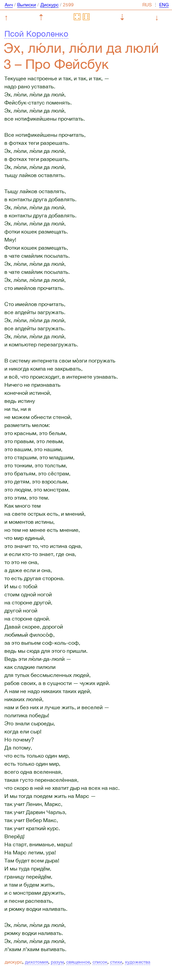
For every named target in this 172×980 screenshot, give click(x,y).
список (100, 962)
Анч (9, 5)
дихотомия (37, 962)
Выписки (27, 5)
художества (137, 962)
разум (57, 962)
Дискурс (49, 5)
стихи (116, 962)
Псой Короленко (36, 34)
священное (78, 962)
